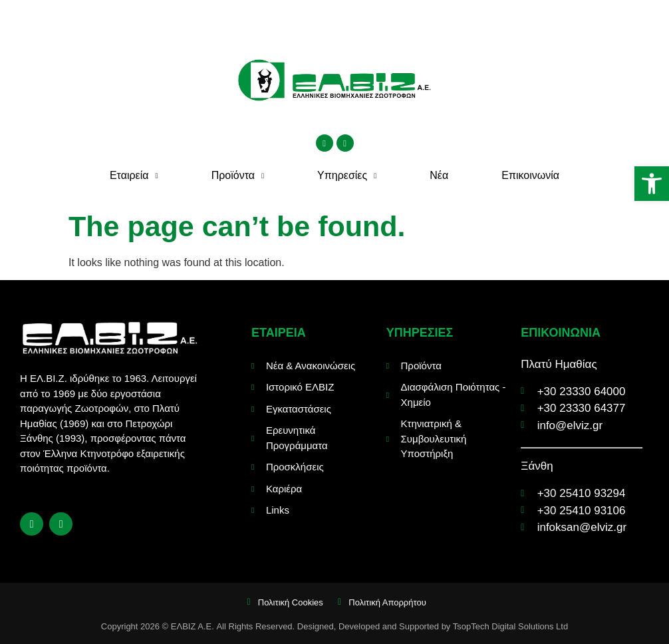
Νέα (439, 175)
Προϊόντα (238, 176)
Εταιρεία (134, 176)
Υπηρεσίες (347, 176)
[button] (652, 184)
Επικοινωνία (530, 175)
